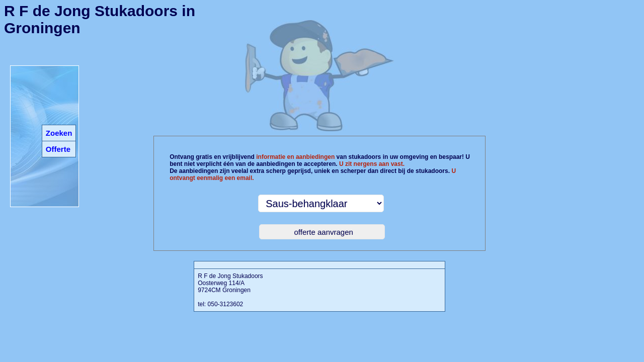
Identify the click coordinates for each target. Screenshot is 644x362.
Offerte (58, 149)
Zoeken (59, 133)
